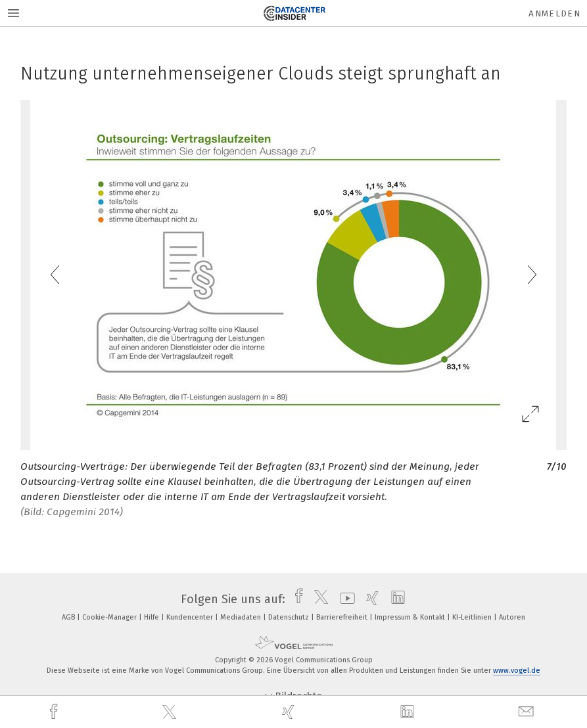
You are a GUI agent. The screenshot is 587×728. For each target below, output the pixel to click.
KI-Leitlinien (473, 617)
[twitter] (171, 712)
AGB (69, 617)
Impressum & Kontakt (411, 617)
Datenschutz (290, 617)
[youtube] (344, 599)
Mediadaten (242, 617)
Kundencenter (191, 617)
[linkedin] (409, 712)
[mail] (528, 712)
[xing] (290, 712)
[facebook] (55, 712)
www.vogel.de (517, 671)
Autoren (512, 617)
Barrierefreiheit (343, 617)
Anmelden (554, 13)
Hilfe (153, 617)
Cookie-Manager (110, 617)
